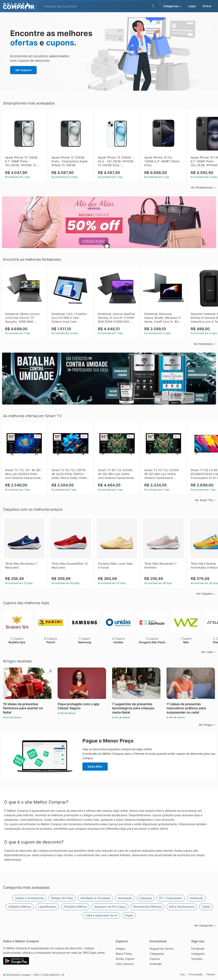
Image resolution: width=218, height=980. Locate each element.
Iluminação (125, 898)
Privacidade (196, 975)
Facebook (198, 949)
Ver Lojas (209, 652)
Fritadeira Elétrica (75, 907)
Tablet (206, 907)
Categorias (157, 954)
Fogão (129, 915)
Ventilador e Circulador (95, 898)
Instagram (198, 954)
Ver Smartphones (203, 187)
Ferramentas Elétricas (147, 907)
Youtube (197, 959)
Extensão (156, 964)
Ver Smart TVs (205, 500)
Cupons (155, 959)
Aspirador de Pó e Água (110, 907)
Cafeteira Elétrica (20, 907)
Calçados (146, 898)
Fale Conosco (125, 964)
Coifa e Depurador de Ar (101, 915)
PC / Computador (171, 898)
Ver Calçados (206, 594)
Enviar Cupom (125, 959)
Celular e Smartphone (29, 898)
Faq (182, 975)
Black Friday (124, 954)
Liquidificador (47, 907)
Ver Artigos (207, 725)
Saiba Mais (95, 766)
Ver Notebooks (205, 344)
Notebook (196, 898)
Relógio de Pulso (62, 898)
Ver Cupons (23, 70)
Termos (211, 975)
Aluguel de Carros (161, 949)
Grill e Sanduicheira (182, 907)
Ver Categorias (205, 925)
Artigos (121, 949)
